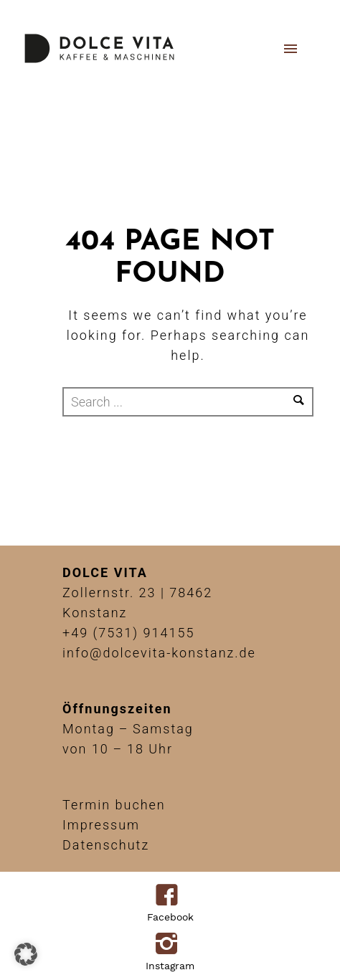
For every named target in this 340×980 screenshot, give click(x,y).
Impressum (101, 825)
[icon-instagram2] (170, 945)
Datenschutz (106, 845)
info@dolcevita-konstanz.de (159, 653)
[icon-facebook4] (170, 896)
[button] (26, 954)
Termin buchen (114, 805)
